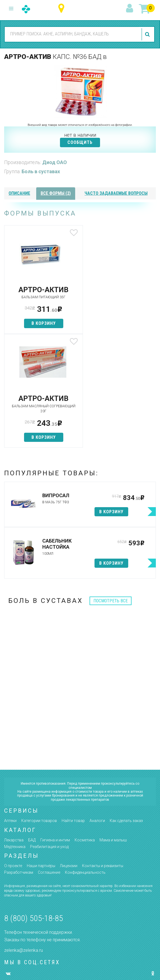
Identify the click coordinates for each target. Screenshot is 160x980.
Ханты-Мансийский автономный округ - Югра (63, 8)
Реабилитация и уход (49, 738)
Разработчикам (19, 764)
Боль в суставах (41, 171)
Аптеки (10, 712)
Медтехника (15, 738)
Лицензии (69, 757)
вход (130, 9)
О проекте (13, 757)
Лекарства (14, 731)
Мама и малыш (113, 731)
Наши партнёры (41, 757)
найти (148, 34)
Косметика (85, 731)
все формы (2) (56, 193)
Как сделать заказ (126, 712)
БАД (32, 731)
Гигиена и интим (55, 731)
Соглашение (49, 764)
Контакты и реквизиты (103, 757)
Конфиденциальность (85, 764)
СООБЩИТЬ (80, 142)
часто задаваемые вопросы (116, 193)
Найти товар (73, 712)
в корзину (42, 323)
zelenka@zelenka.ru (23, 841)
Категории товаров (39, 712)
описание (19, 193)
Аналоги (97, 712)
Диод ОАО (55, 162)
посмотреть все (111, 492)
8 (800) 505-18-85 (34, 809)
